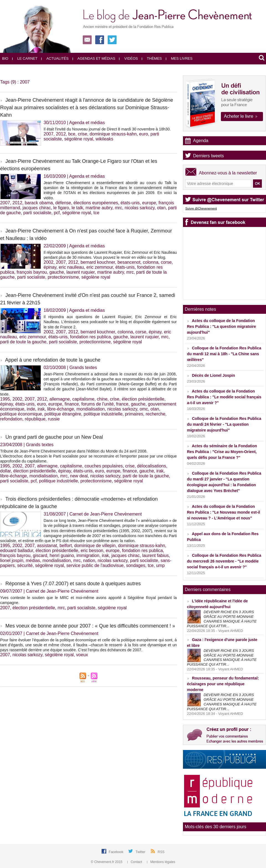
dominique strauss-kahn (113, 134)
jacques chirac (37, 208)
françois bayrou (32, 272)
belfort (66, 546)
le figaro (61, 208)
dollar (6, 471)
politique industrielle (103, 414)
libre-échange (60, 409)
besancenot (129, 262)
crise (82, 134)
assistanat (47, 546)
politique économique (21, 414)
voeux (82, 655)
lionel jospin (12, 560)
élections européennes (96, 203)
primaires (134, 414)
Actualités (55, 58)
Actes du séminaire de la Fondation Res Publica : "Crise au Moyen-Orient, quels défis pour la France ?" (222, 452)
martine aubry (99, 208)
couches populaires (104, 466)
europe (149, 203)
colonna (151, 262)
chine (102, 399)
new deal (79, 476)
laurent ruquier (81, 272)
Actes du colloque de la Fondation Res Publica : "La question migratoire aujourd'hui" (222, 326)
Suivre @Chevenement (201, 208)
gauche (57, 272)
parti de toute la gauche (23, 342)
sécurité (25, 565)
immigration (88, 555)
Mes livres (179, 58)
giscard (40, 555)
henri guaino (62, 555)
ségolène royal (79, 139)
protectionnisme (63, 277)
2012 (61, 134)
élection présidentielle (143, 399)
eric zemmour (100, 267)
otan (161, 208)
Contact (135, 862)
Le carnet (25, 58)
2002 (49, 262)
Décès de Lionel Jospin (213, 375)
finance (72, 404)
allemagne (60, 399)
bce (72, 134)
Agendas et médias (94, 58)
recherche (155, 414)
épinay (50, 267)
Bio (5, 58)
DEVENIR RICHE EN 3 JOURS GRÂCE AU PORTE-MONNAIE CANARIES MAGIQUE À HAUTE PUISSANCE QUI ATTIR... (222, 619)
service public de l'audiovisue (95, 565)
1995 (5, 399)
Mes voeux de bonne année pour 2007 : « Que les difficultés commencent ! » (90, 626)
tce (96, 213)
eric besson (92, 551)
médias (33, 560)
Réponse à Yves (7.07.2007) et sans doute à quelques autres (73, 584)
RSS (161, 852)
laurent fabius (156, 555)
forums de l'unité (98, 404)
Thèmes (152, 58)
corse (166, 262)
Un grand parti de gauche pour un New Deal (54, 437)
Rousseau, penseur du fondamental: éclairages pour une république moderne (223, 684)
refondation (11, 419)
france (122, 404)
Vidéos (128, 58)
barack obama (39, 203)
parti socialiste (37, 213)
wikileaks (104, 139)
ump (160, 565)
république (35, 419)
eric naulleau (71, 267)
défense (63, 203)
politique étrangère (63, 414)
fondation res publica (91, 337)
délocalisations (152, 466)
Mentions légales (161, 862)
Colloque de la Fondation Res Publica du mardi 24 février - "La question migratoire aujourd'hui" (224, 424)
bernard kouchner (98, 262)
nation (89, 560)
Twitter (141, 852)
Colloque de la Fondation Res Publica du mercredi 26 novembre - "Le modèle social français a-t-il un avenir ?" (224, 561)
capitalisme (83, 399)
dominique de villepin (95, 546)
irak (41, 409)
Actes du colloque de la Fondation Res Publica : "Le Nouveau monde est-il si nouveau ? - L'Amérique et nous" (224, 512)
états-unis (130, 203)
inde (31, 409)
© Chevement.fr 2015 (107, 862)
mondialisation (91, 409)
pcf (57, 213)
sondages (135, 565)
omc (144, 409)
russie (54, 419)
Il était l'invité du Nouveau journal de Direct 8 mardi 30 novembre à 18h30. (107, 129)
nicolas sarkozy (140, 208)
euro (144, 134)
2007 (49, 134)
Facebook (117, 852)
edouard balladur (17, 551)
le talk (77, 208)
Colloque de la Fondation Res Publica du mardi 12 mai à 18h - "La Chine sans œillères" (224, 354)
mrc (119, 208)
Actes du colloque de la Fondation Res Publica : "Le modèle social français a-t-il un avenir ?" (224, 397)
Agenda (201, 141)
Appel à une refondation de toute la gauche (53, 360)
